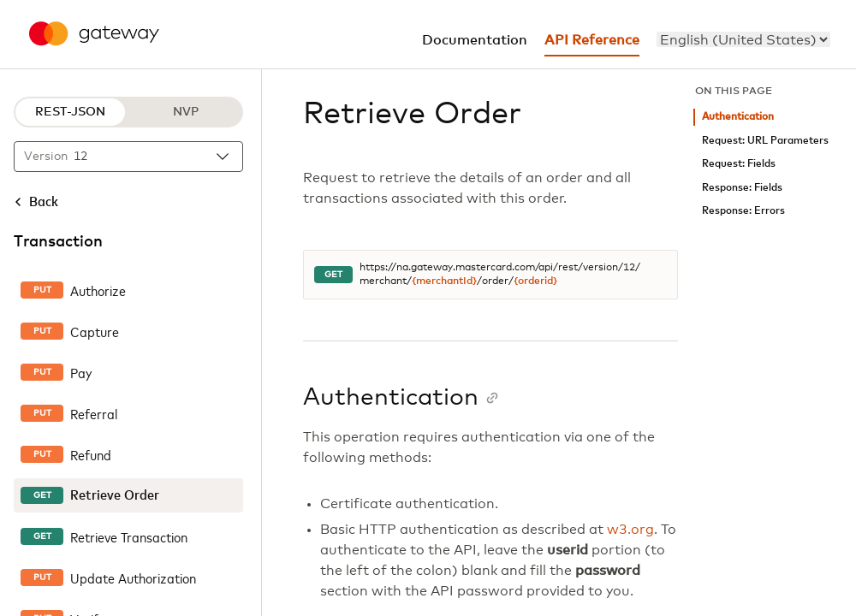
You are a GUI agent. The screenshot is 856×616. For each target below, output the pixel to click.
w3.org (630, 530)
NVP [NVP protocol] (186, 112)
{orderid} (535, 281)
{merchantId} (444, 281)
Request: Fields (739, 164)
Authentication (738, 117)
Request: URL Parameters (765, 141)
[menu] (743, 39)
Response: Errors (743, 211)
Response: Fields (742, 188)
